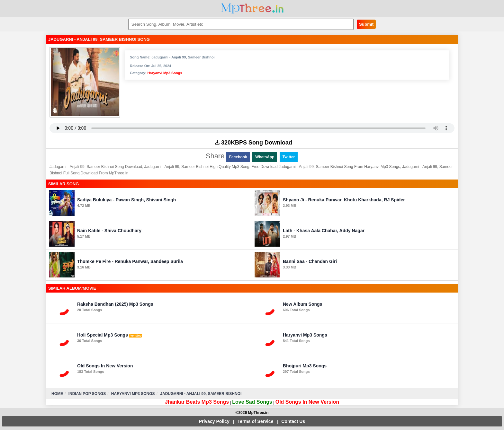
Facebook (238, 157)
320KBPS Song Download (254, 143)
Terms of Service (256, 421)
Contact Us (293, 421)
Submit (366, 24)
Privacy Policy (214, 421)
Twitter (289, 157)
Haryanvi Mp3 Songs (165, 73)
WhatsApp (265, 157)
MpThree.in (252, 9)
